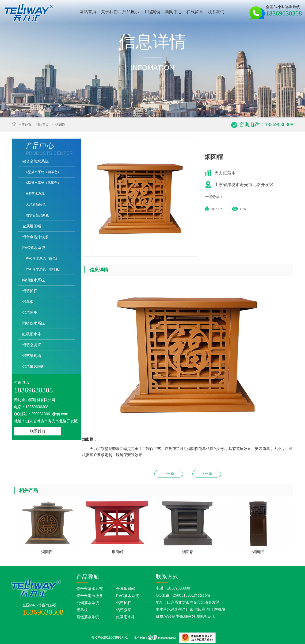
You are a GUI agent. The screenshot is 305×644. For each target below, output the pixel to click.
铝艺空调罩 (32, 345)
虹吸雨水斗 (32, 334)
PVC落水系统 (34, 248)
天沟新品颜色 (36, 204)
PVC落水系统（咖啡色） (44, 269)
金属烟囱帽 (32, 226)
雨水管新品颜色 (37, 215)
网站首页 (42, 124)
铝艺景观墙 (32, 356)
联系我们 (38, 431)
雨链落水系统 (34, 323)
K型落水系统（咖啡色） (43, 172)
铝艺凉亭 (30, 312)
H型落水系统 (35, 194)
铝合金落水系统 (35, 161)
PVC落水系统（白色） (42, 258)
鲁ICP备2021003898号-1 (110, 637)
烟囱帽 (60, 124)
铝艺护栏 (30, 291)
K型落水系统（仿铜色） (43, 183)
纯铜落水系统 (34, 280)
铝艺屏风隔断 (34, 367)
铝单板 (28, 302)
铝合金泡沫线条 (35, 237)
